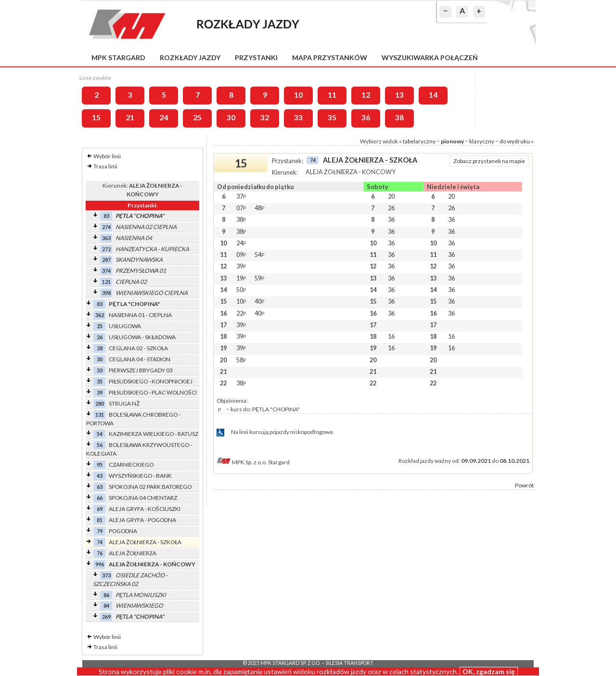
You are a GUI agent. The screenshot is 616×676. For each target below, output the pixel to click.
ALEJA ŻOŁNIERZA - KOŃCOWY (152, 564)
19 (241, 278)
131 (100, 415)
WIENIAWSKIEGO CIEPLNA (152, 293)
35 (332, 117)
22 (241, 313)
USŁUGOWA (125, 326)
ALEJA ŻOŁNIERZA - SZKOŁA (145, 542)
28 (100, 348)
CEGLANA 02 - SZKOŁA (138, 348)
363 (106, 238)
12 (366, 95)
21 (130, 117)
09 (241, 255)
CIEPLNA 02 (131, 282)
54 (100, 434)
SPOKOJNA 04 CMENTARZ (143, 498)
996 (100, 564)
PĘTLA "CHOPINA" (140, 216)
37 (241, 196)
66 (100, 498)
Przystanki (256, 57)
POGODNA (123, 531)
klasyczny (482, 141)
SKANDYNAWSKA (139, 260)
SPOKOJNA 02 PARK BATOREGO (150, 487)
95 (100, 465)
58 (241, 360)
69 (100, 509)
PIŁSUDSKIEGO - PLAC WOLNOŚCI (153, 392)
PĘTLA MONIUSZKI (141, 595)
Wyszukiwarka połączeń (430, 57)
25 (197, 117)
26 (100, 337)
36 (366, 117)
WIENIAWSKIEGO (139, 606)
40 (259, 301)
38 (399, 117)
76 (100, 553)
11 (332, 95)
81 (100, 520)
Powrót (524, 485)
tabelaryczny (419, 141)
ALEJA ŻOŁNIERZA (133, 553)
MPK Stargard (118, 57)
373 (106, 575)
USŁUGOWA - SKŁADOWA (142, 337)
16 (391, 336)
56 (100, 445)
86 (106, 595)
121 (106, 282)
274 (106, 227)
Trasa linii (105, 166)
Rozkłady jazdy (190, 57)
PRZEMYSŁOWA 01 (141, 271)
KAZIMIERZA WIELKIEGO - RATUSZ (154, 434)
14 (433, 95)
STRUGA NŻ (124, 403)
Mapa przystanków (330, 57)
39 (100, 392)
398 (106, 293)
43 (100, 476)
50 (241, 290)
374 (106, 271)
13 (399, 95)
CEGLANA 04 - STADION (140, 359)
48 (259, 208)
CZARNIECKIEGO (131, 465)
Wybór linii (107, 156)
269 (106, 617)
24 (164, 117)
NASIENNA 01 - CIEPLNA (140, 315)
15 (96, 117)
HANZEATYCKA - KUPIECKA (152, 249)
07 (241, 208)
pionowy (452, 141)
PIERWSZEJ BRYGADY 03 (141, 370)
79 (100, 531)
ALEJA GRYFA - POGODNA (142, 520)
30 (231, 117)
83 (106, 216)
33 (298, 117)
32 (265, 117)
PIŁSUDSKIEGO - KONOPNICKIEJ (151, 381)
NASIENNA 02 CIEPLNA (146, 227)
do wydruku (515, 141)
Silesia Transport (349, 663)
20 (391, 196)
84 (106, 606)
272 (106, 249)
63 (100, 487)
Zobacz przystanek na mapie (489, 161)
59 (259, 278)
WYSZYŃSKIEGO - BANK (140, 476)
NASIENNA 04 (134, 238)
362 (100, 315)
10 (298, 95)
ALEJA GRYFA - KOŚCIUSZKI (145, 509)
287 (106, 260)
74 (100, 542)
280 (100, 403)
